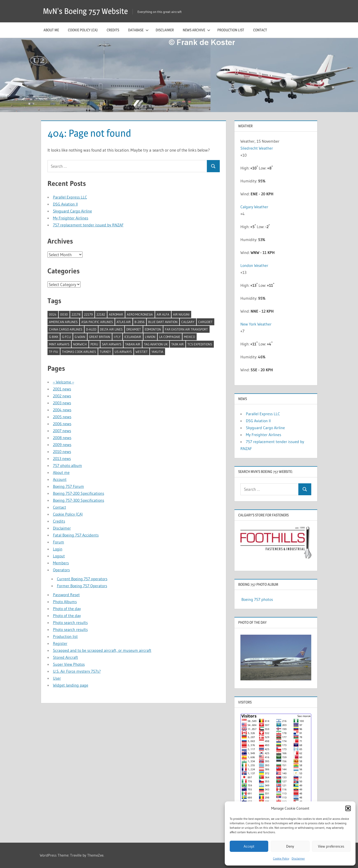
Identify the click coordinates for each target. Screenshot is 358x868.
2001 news (62, 389)
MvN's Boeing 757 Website (85, 11)
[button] (348, 808)
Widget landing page (71, 685)
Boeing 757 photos (257, 599)
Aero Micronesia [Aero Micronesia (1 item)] (140, 314)
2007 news (62, 431)
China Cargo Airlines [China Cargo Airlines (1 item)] (66, 329)
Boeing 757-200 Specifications (79, 493)
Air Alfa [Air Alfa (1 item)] (163, 314)
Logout (59, 556)
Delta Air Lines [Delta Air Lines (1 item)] (111, 329)
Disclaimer (298, 858)
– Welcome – (64, 382)
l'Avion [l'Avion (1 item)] (150, 337)
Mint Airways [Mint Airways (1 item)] (59, 344)
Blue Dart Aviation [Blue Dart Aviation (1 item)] (163, 322)
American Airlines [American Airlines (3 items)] (63, 322)
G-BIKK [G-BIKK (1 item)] (54, 337)
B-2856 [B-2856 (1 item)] (139, 322)
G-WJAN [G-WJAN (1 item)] (80, 337)
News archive (197, 30)
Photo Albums (65, 602)
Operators (61, 570)
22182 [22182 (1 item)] (101, 314)
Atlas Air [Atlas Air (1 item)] (124, 322)
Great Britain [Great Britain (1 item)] (100, 337)
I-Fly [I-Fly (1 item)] (117, 337)
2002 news (62, 396)
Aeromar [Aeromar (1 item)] (116, 314)
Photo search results (70, 622)
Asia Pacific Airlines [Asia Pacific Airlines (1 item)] (97, 322)
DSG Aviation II (65, 204)
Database (138, 30)
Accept (249, 846)
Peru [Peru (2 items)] (94, 344)
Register (60, 643)
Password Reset (66, 595)
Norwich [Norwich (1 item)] (80, 344)
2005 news (62, 417)
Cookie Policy (281, 858)
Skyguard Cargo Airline (72, 211)
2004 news (62, 410)
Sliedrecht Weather (257, 148)
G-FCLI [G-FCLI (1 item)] (66, 337)
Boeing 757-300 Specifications (79, 500)
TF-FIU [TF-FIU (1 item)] (54, 352)
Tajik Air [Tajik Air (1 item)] (178, 344)
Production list (231, 30)
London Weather (254, 265)
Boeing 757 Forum (68, 486)
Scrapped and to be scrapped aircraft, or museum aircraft (102, 650)
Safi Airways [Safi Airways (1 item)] (112, 344)
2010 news (62, 452)
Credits (113, 30)
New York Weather (256, 324)
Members (61, 563)
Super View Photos (69, 664)
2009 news (62, 445)
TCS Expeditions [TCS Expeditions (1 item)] (200, 344)
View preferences (331, 846)
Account (60, 479)
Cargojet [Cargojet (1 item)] (205, 322)
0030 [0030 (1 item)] (64, 314)
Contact (260, 30)
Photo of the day (67, 609)
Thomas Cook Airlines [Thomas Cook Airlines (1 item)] (79, 352)
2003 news (62, 403)
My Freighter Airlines (71, 218)
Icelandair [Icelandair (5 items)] (133, 337)
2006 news (62, 424)
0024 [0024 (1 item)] (53, 314)
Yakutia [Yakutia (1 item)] (157, 352)
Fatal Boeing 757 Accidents (76, 535)
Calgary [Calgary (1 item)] (188, 322)
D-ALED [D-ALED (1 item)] (91, 329)
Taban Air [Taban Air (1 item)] (133, 344)
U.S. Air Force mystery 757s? (77, 671)
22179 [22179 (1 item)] (88, 314)
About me (51, 30)
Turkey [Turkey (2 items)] (105, 352)
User (57, 678)
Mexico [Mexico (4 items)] (189, 337)
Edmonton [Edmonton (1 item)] (153, 329)
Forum (59, 542)
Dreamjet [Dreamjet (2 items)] (134, 329)
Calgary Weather (254, 207)
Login (58, 549)
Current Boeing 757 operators (82, 579)
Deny (290, 846)
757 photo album (67, 465)
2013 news (62, 458)
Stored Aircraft (66, 657)
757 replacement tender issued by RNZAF (88, 225)
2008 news (62, 438)
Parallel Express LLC (70, 197)
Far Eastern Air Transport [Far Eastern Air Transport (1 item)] (186, 329)
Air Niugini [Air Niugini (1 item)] (181, 314)
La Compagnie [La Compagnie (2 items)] (170, 337)
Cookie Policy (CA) (83, 30)
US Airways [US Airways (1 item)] (123, 352)
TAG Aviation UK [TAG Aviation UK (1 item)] (156, 344)
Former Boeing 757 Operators (82, 586)
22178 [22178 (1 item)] (76, 314)
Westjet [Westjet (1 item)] (142, 352)
